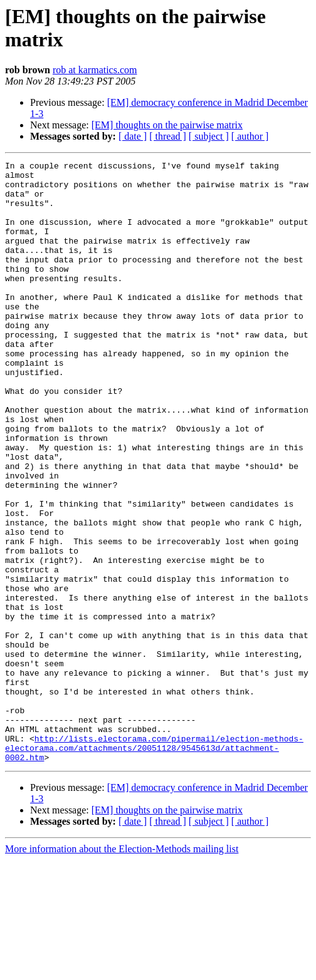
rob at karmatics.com (95, 70)
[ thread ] (168, 136)
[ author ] (250, 136)
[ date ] (133, 136)
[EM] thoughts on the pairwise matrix (167, 125)
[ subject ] (209, 136)
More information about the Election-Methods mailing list (122, 969)
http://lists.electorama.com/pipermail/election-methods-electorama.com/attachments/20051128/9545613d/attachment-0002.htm (154, 866)
